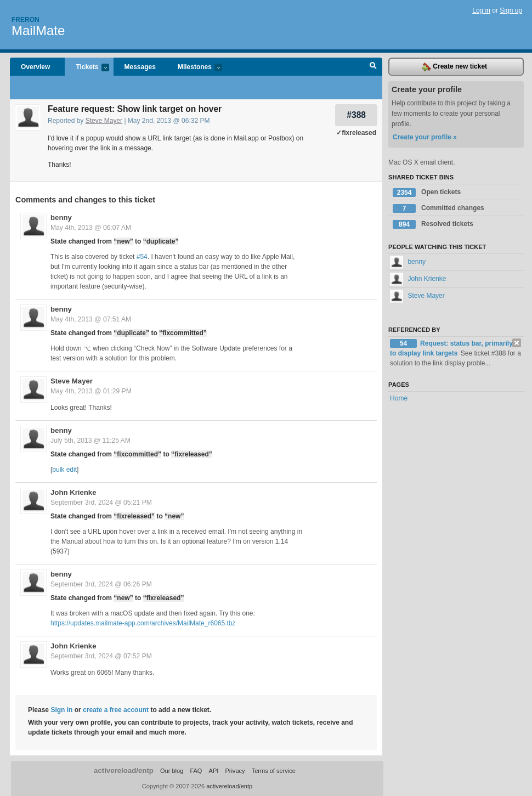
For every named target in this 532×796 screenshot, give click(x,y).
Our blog (172, 771)
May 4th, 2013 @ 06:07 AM (91, 228)
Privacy (235, 771)
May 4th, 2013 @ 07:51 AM (91, 319)
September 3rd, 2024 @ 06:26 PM (101, 584)
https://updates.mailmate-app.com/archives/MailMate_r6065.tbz (143, 623)
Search (373, 67)
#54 (142, 257)
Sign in (61, 710)
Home (399, 398)
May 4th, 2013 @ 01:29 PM (91, 391)
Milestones (194, 68)
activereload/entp (124, 770)
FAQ (196, 771)
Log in (481, 10)
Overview (35, 67)
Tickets (87, 68)
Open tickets (427, 193)
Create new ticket (455, 67)
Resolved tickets (433, 224)
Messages (140, 67)
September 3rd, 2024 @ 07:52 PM (101, 656)
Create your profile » (425, 137)
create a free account (116, 710)
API (214, 771)
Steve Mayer (104, 121)
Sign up (511, 10)
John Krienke (73, 492)
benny (61, 218)
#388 (356, 115)
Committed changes (438, 208)
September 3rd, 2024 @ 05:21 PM (101, 503)
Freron (26, 20)
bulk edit (64, 470)
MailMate (38, 30)
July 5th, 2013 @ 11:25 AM (90, 441)
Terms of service (274, 771)
